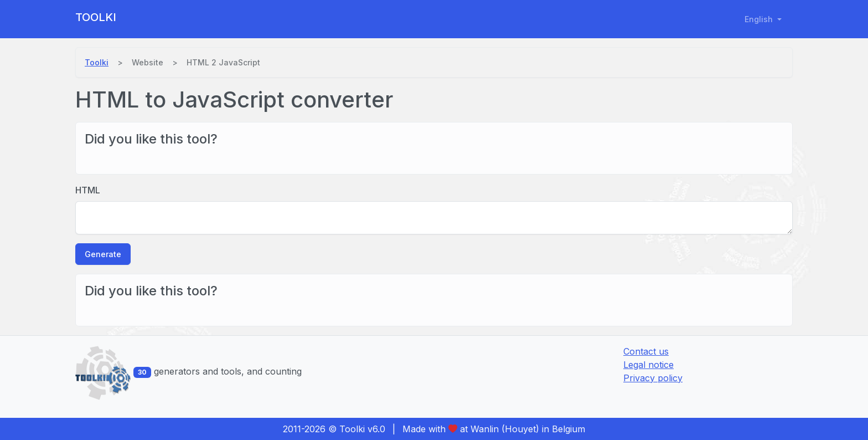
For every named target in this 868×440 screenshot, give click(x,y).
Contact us (646, 351)
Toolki (96, 17)
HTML (88, 190)
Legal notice (649, 365)
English (760, 19)
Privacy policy (653, 378)
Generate (103, 254)
